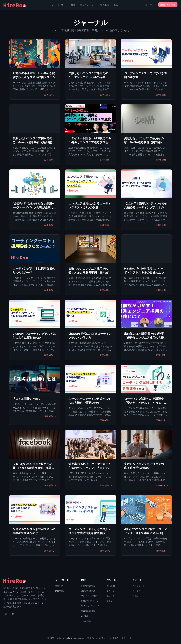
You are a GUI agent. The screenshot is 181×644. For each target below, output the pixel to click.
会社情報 (137, 591)
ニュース (111, 596)
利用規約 (114, 638)
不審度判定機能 (88, 611)
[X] (6, 614)
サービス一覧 (59, 5)
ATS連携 (85, 616)
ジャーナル (112, 591)
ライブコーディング (90, 606)
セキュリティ (128, 638)
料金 (116, 5)
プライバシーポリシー (97, 638)
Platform (59, 586)
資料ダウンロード (168, 5)
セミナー (111, 601)
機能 (73, 5)
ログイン (149, 5)
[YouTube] (13, 614)
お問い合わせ (139, 596)
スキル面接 (86, 621)
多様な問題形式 (88, 586)
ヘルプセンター (140, 586)
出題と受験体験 (88, 591)
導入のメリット (88, 5)
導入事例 (104, 5)
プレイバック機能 (89, 596)
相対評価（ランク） (90, 601)
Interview (59, 591)
